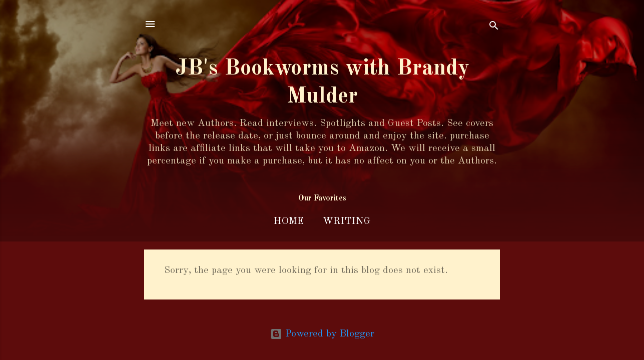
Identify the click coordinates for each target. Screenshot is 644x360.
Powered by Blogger (322, 334)
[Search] (494, 27)
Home (289, 221)
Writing (347, 221)
